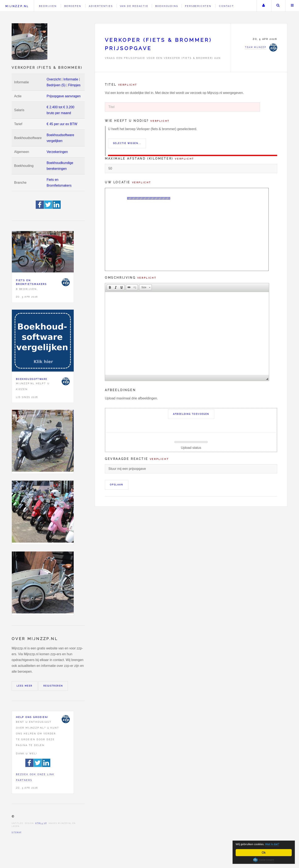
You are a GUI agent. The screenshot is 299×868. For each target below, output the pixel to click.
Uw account (263, 6)
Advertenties (101, 6)
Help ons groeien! (32, 717)
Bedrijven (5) (56, 85)
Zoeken (278, 6)
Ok (264, 853)
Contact (227, 6)
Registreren (53, 686)
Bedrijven (48, 6)
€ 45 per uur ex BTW (62, 124)
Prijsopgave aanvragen (64, 96)
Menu (292, 6)
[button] (110, 287)
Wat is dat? (277, 844)
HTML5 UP (41, 823)
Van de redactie (134, 6)
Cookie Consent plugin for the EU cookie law (264, 860)
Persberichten (198, 6)
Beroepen (73, 6)
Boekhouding (167, 6)
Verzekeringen (57, 152)
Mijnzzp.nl (17, 6)
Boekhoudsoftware (32, 379)
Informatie (71, 79)
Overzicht (54, 79)
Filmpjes (74, 85)
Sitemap (17, 832)
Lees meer (25, 686)
